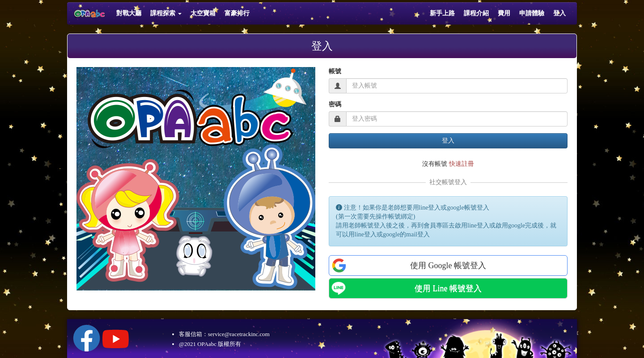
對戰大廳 (129, 13)
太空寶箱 (203, 13)
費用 (504, 13)
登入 (559, 13)
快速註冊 (462, 164)
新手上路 (442, 13)
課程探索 (166, 13)
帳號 (335, 71)
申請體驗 (532, 13)
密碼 (335, 104)
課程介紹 (476, 13)
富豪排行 (237, 13)
